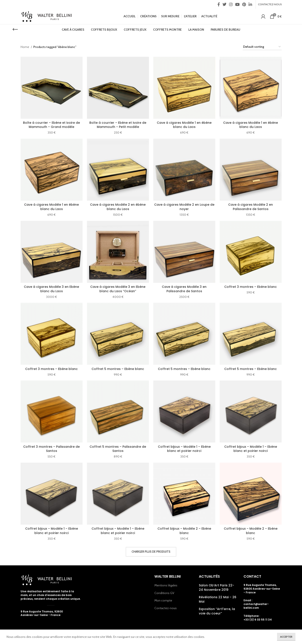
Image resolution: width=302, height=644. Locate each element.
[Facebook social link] (219, 4)
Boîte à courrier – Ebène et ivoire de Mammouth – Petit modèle (118, 125)
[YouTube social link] (237, 4)
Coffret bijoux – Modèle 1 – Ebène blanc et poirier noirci (184, 449)
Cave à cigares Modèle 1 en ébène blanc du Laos (184, 125)
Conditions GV (164, 593)
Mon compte (163, 600)
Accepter (286, 637)
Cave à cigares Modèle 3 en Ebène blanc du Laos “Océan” (118, 289)
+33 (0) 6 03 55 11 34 (258, 620)
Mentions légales (166, 585)
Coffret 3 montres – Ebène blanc (251, 287)
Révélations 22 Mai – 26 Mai (218, 599)
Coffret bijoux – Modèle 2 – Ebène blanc (184, 531)
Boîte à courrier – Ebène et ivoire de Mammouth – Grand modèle (51, 125)
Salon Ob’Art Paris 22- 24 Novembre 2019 (216, 588)
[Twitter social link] (224, 4)
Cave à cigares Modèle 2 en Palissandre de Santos (251, 207)
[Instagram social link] (231, 4)
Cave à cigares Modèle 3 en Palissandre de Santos (184, 289)
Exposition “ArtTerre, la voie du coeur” (217, 611)
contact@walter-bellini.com (256, 606)
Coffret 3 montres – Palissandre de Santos (51, 449)
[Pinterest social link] (244, 4)
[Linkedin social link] (250, 4)
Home (25, 47)
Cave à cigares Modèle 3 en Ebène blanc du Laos (51, 289)
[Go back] (15, 30)
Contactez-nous (166, 608)
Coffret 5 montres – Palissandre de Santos (118, 449)
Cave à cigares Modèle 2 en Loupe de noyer (184, 207)
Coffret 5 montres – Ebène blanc (118, 369)
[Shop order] (262, 47)
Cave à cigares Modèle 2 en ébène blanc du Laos (118, 207)
